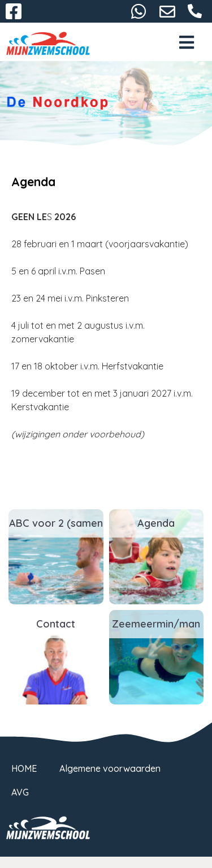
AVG (20, 792)
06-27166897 (195, 11)
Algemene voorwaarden (110, 768)
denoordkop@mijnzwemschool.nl (167, 11)
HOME (24, 768)
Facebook (14, 11)
